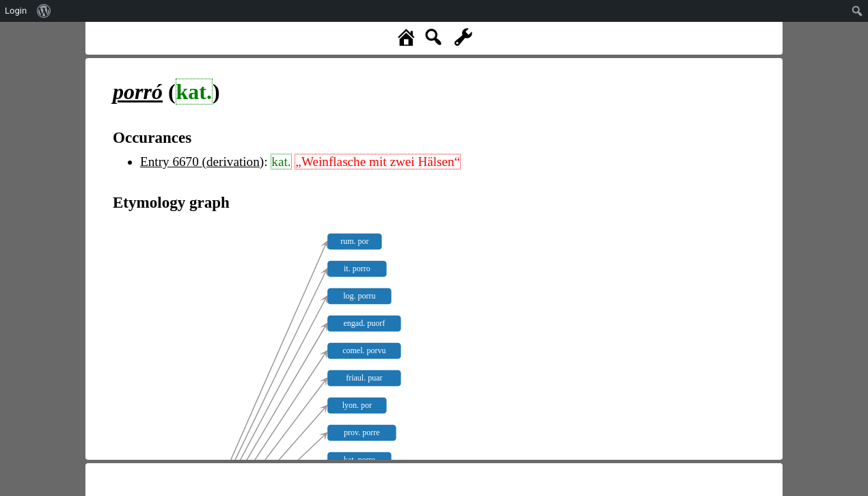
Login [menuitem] (16, 11)
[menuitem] (44, 11)
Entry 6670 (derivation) (202, 162)
